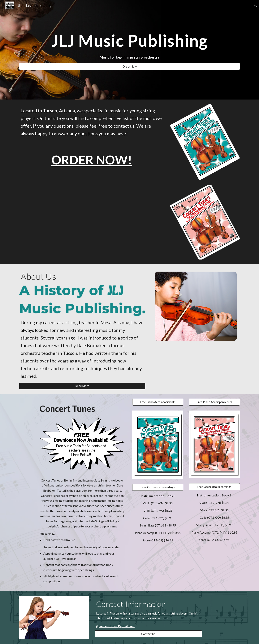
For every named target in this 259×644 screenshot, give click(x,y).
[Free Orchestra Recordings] (158, 487)
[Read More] (82, 386)
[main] (129, 40)
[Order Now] (129, 66)
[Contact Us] (148, 634)
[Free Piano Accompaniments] (158, 402)
